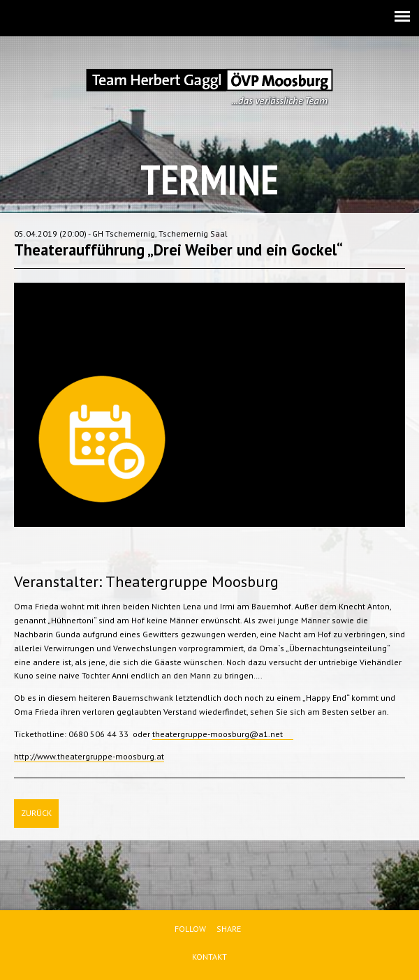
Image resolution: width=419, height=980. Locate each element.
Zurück (36, 813)
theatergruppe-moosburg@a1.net (223, 734)
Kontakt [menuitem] (209, 957)
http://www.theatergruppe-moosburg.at (89, 756)
